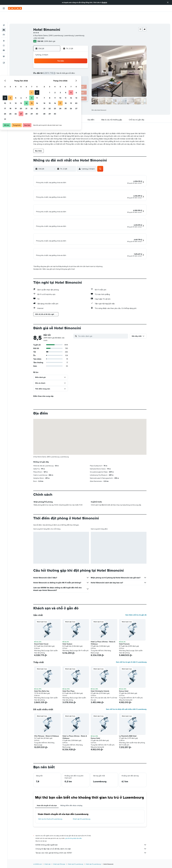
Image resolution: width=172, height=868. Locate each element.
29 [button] (77, 80)
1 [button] (77, 59)
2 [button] (82, 59)
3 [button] (50, 64)
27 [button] (66, 80)
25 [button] (56, 80)
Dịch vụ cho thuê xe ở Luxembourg (50, 826)
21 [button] (72, 75)
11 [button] (56, 70)
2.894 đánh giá (49, 31)
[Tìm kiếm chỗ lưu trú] (4, 20)
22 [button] (77, 75)
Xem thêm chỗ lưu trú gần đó (136, 622)
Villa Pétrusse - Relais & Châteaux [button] (47, 743)
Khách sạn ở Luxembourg (82, 826)
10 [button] (50, 70)
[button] (168, 2)
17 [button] (50, 75)
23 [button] (82, 75)
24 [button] (50, 80)
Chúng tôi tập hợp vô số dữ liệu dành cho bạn (91, 855)
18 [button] (56, 75)
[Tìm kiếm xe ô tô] (4, 24)
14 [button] (72, 70)
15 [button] (77, 70)
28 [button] (72, 80)
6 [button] (66, 64)
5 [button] (61, 64)
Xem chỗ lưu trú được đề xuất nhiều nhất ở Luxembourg (126, 716)
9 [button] (82, 64)
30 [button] (82, 80)
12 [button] (61, 70)
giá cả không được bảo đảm (74, 845)
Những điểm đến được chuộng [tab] (71, 812)
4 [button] (56, 64)
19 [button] (61, 75)
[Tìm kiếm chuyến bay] (4, 15)
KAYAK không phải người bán (91, 851)
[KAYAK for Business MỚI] (4, 40)
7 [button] (72, 64)
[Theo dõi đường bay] (4, 35)
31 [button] (50, 85)
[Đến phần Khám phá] (4, 31)
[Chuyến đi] (4, 46)
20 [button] (66, 75)
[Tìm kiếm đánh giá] (102, 343)
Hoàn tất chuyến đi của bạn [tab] (47, 812)
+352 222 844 (39, 28)
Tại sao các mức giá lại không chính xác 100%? (91, 859)
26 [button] (61, 80)
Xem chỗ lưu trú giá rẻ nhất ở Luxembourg (131, 669)
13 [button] (66, 70)
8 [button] (77, 64)
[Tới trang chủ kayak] (15, 8)
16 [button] (82, 70)
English (104, 2)
